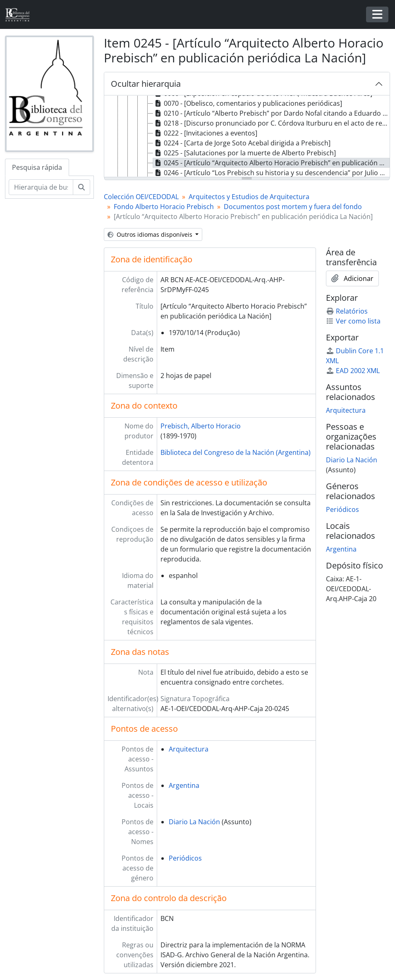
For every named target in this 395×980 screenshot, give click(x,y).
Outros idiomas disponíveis (151, 234)
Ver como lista (353, 321)
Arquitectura (189, 749)
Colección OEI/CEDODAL (141, 197)
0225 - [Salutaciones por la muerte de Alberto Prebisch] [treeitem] (244, 153)
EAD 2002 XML (353, 371)
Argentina (184, 785)
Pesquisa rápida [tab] (37, 167)
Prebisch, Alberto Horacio (201, 426)
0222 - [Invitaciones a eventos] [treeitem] (205, 133)
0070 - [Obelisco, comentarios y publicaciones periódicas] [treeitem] (248, 103)
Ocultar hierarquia (146, 84)
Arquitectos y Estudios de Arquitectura (249, 197)
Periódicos (185, 858)
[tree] (247, 137)
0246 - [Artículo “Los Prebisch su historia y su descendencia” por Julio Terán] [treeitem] (271, 173)
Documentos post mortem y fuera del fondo (293, 207)
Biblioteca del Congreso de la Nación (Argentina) (236, 452)
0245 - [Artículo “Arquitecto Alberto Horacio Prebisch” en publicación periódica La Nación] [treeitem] (271, 163)
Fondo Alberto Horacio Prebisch (164, 207)
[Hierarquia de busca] (41, 187)
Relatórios (347, 311)
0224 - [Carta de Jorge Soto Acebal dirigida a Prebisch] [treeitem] (242, 143)
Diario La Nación (194, 822)
